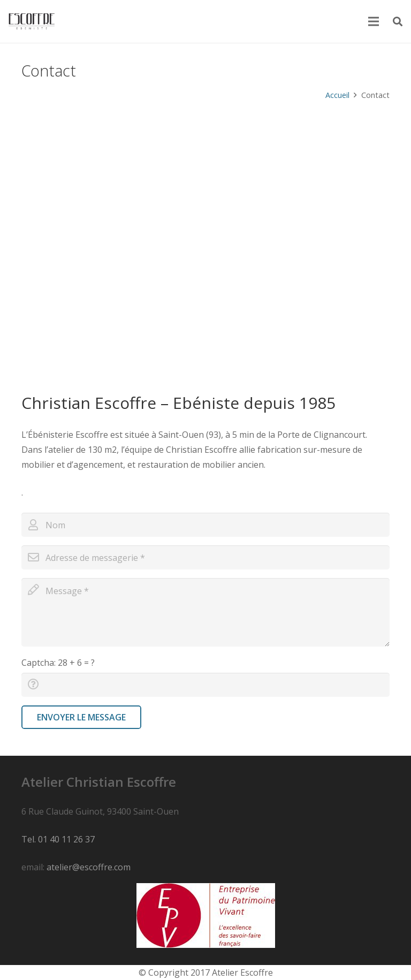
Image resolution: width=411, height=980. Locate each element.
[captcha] (205, 685)
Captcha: (58, 663)
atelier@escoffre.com (89, 867)
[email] (205, 557)
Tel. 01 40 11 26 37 (58, 839)
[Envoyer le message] (81, 717)
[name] (205, 525)
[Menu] (374, 21)
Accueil (337, 95)
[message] (205, 612)
